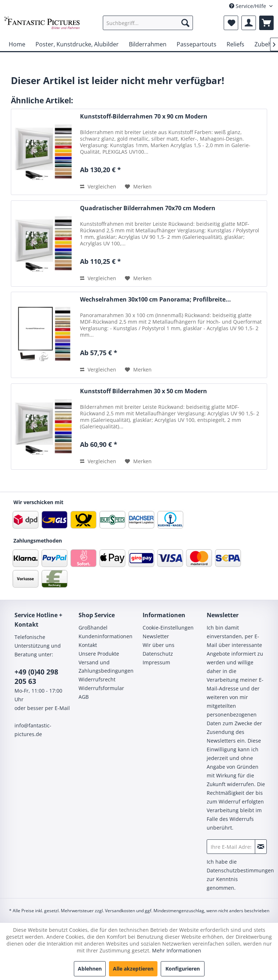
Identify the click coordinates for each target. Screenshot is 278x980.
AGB (84, 697)
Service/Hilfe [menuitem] (248, 6)
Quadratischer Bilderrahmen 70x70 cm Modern (148, 208)
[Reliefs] (235, 44)
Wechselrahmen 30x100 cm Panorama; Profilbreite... (155, 300)
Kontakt (88, 645)
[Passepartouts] (197, 44)
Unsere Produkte (99, 654)
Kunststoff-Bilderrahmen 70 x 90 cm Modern (144, 117)
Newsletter (156, 636)
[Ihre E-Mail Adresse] (231, 847)
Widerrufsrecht (97, 679)
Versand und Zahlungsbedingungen (106, 667)
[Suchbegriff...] (148, 23)
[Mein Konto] (249, 23)
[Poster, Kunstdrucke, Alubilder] (77, 44)
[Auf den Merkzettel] (138, 187)
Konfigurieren (183, 969)
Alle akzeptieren (133, 969)
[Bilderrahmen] (148, 44)
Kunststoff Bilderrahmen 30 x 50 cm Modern (144, 391)
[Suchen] (185, 23)
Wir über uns (159, 645)
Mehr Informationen (177, 950)
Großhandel (93, 628)
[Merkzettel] (231, 23)
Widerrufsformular (101, 688)
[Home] (17, 44)
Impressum (156, 662)
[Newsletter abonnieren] (261, 847)
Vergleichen (98, 186)
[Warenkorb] (266, 23)
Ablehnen (90, 969)
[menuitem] (148, 23)
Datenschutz (158, 654)
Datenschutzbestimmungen (240, 870)
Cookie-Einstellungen (168, 628)
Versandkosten (120, 911)
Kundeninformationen (106, 636)
